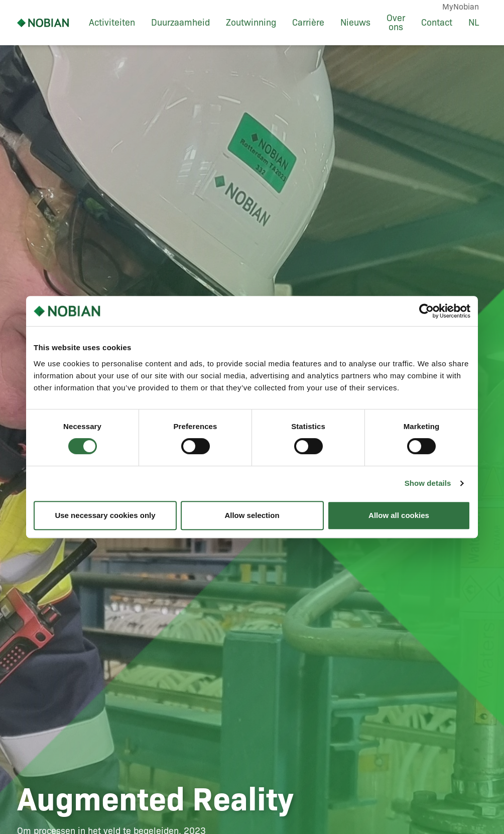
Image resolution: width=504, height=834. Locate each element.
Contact (437, 23)
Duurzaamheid (180, 23)
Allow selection (252, 515)
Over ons (396, 23)
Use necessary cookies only (105, 515)
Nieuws (355, 23)
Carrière (308, 23)
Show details (428, 483)
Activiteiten (112, 23)
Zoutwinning (251, 23)
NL (474, 23)
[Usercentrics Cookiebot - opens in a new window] (426, 311)
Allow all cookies (399, 515)
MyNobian (461, 7)
